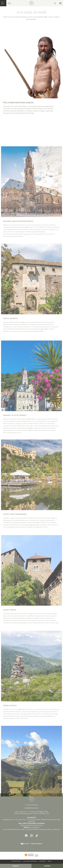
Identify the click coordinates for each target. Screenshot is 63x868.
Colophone (42, 861)
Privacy (50, 861)
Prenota (16, 866)
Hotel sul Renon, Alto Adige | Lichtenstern (31, 3)
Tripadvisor (25, 844)
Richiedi (47, 866)
